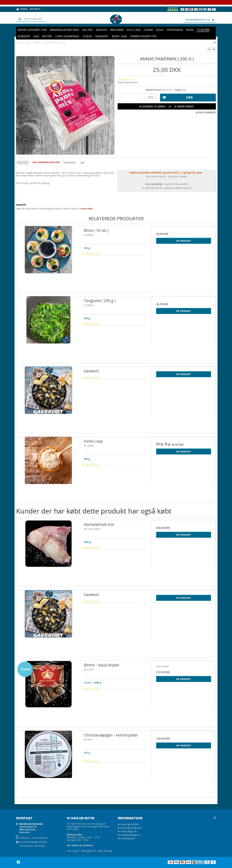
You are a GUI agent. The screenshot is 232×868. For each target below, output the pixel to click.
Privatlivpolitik (128, 838)
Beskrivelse (23, 163)
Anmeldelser (70, 163)
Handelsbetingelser (130, 835)
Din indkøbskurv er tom (201, 20)
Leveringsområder (130, 824)
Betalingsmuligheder (131, 828)
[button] (209, 49)
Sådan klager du (129, 831)
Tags (82, 163)
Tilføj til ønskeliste (206, 112)
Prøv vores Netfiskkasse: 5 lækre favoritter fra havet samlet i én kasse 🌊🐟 (116, 2)
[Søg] (31, 19)
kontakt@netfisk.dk (37, 842)
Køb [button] (176, 98)
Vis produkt (184, 241)
